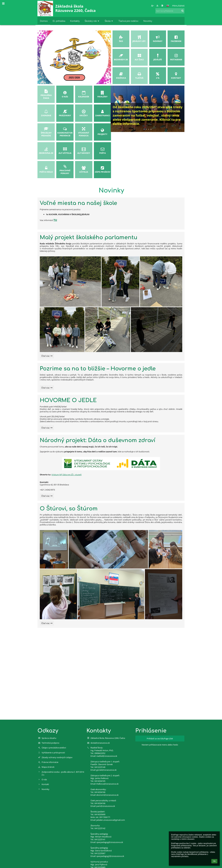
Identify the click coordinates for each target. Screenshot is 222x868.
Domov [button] (44, 21)
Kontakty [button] (75, 21)
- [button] (158, 6)
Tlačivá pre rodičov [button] (128, 21)
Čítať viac (47, 356)
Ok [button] (214, 861)
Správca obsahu (49, 738)
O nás (44, 779)
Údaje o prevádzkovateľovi (54, 748)
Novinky (45, 789)
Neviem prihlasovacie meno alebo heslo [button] (160, 745)
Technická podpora (50, 743)
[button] (168, 6)
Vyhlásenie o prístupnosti (53, 753)
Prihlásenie (178, 6)
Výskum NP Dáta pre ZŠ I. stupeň (67, 475)
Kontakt (45, 784)
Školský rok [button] (92, 21)
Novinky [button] (148, 21)
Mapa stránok (48, 767)
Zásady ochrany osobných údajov (57, 757)
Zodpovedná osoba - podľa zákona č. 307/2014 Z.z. (63, 773)
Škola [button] (109, 21)
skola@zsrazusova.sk (100, 743)
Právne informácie (50, 762)
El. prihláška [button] (59, 21)
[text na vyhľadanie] (170, 11)
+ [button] (153, 6)
